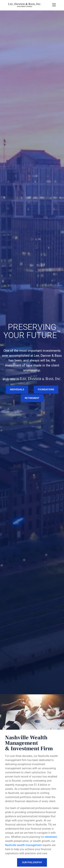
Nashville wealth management (23, 845)
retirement (51, 837)
